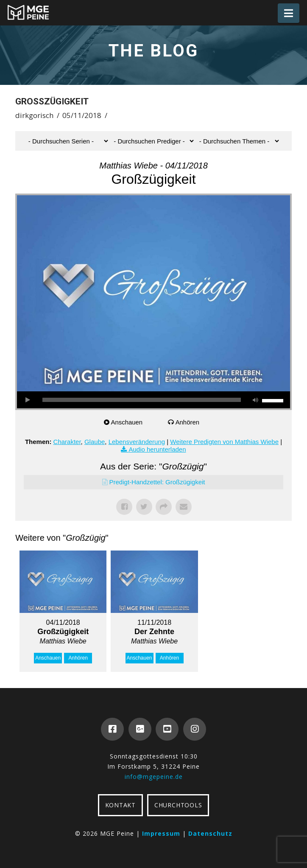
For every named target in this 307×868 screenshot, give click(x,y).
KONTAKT (120, 805)
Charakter (67, 442)
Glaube (95, 442)
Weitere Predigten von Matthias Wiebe (224, 442)
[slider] (142, 400)
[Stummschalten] (256, 400)
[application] (153, 400)
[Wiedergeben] (28, 400)
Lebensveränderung (137, 442)
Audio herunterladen (157, 449)
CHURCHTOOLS (178, 805)
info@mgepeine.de (154, 777)
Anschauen (127, 422)
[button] (289, 13)
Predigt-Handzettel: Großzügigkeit (157, 482)
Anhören (188, 422)
